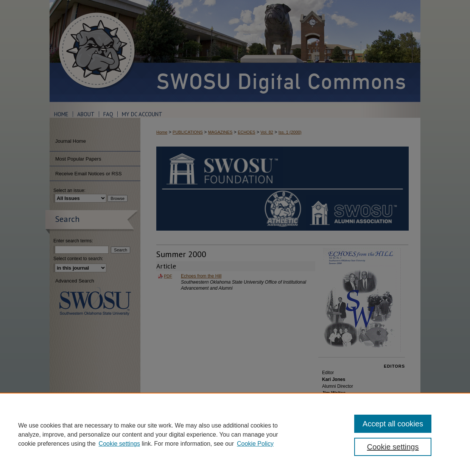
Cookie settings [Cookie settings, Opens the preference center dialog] (393, 447)
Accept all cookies (393, 424)
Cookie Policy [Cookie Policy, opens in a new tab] (255, 444)
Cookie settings (119, 444)
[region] (235, 434)
